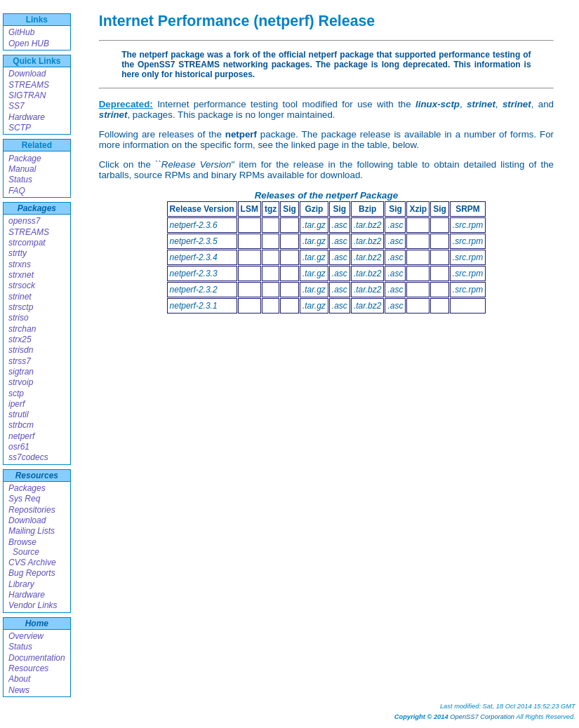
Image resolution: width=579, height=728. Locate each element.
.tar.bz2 (368, 225)
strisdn (21, 350)
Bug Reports (32, 573)
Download (27, 74)
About (19, 679)
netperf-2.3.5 (194, 241)
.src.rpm (468, 225)
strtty (18, 253)
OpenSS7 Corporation (482, 717)
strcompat (27, 243)
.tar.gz (314, 225)
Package (25, 159)
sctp (16, 393)
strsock (22, 285)
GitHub (21, 32)
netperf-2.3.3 (194, 274)
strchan (22, 329)
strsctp (21, 307)
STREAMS (29, 85)
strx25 (20, 339)
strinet (20, 297)
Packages (37, 208)
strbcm (21, 425)
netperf (21, 436)
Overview (26, 636)
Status (20, 180)
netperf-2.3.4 (194, 257)
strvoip (21, 382)
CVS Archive (32, 562)
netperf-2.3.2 (194, 290)
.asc (340, 225)
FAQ (17, 191)
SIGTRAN (27, 95)
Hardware (27, 117)
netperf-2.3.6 (194, 225)
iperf (16, 404)
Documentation (37, 658)
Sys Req (24, 499)
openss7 (24, 221)
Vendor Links (33, 605)
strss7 (20, 361)
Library (21, 584)
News (19, 690)
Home (37, 623)
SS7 (16, 106)
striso (19, 318)
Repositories (32, 510)
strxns (20, 264)
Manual (22, 169)
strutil (19, 414)
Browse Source (24, 547)
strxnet (21, 275)
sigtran (21, 372)
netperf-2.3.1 (194, 306)
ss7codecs (28, 457)
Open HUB (29, 43)
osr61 (19, 447)
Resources (37, 476)
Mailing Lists (32, 531)
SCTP (20, 128)
